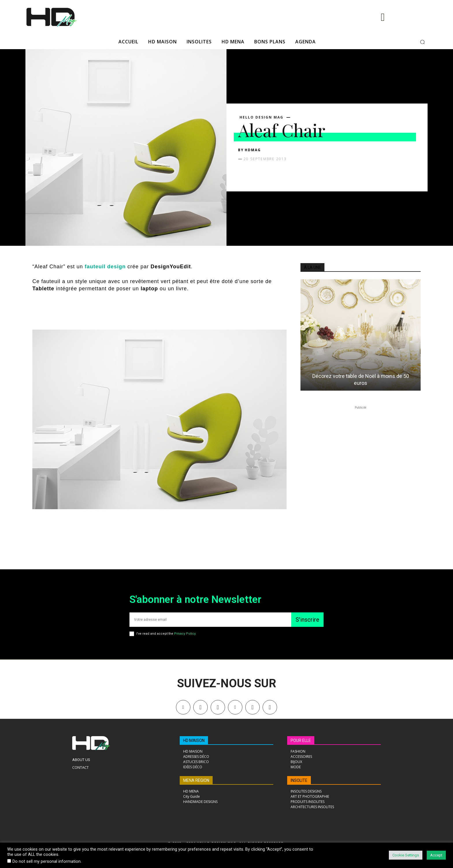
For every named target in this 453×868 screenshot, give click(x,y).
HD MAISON (194, 740)
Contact (80, 767)
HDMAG (253, 150)
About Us (81, 760)
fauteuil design (106, 267)
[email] (210, 620)
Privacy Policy (185, 634)
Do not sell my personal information (47, 861)
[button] (422, 42)
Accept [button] (436, 855)
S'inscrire (307, 620)
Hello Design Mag (261, 117)
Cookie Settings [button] (406, 855)
